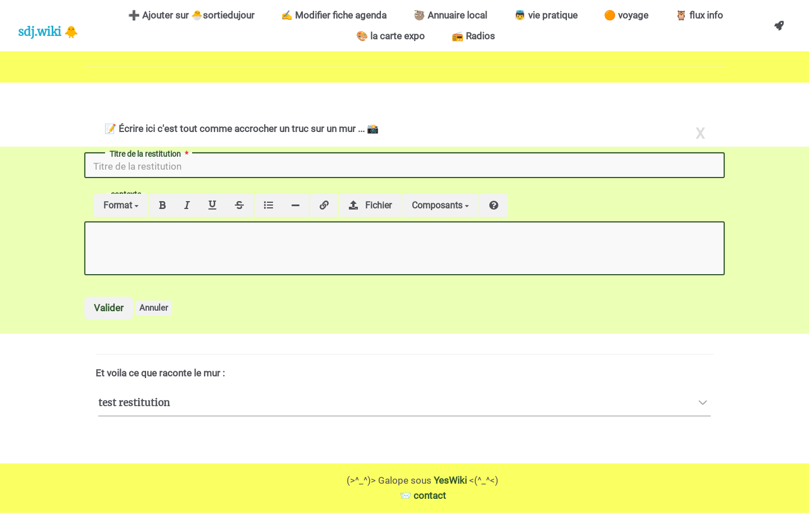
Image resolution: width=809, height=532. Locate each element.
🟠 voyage (626, 15)
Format (121, 205)
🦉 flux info (699, 15)
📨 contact (423, 495)
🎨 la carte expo (390, 36)
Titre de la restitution (150, 154)
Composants (440, 205)
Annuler (154, 308)
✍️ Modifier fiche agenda (334, 15)
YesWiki (450, 480)
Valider (109, 308)
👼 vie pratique (546, 15)
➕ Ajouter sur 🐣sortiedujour (191, 15)
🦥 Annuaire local (450, 15)
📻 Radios (473, 36)
